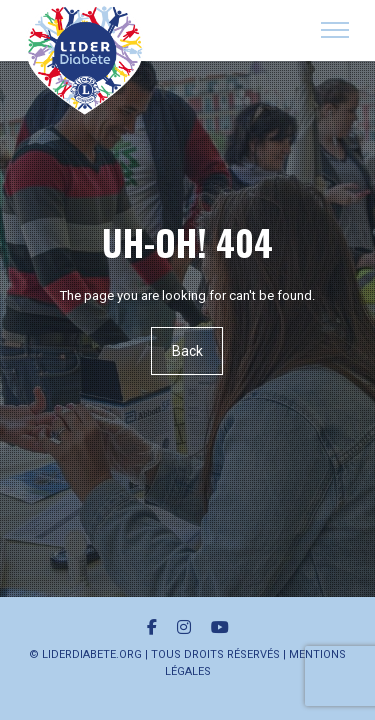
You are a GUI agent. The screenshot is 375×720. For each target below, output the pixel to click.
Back (187, 351)
